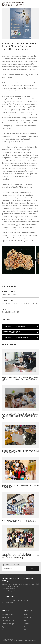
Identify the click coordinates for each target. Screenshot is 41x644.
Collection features (8, 621)
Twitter (27, 624)
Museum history (7, 617)
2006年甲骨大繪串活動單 (21, 332)
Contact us (5, 630)
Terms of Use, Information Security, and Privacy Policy (19, 641)
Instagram (28, 617)
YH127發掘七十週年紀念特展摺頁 (21, 326)
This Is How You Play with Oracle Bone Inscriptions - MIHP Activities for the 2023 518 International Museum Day (20, 556)
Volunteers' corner (8, 639)
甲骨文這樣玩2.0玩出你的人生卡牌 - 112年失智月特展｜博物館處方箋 (20, 452)
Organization (6, 627)
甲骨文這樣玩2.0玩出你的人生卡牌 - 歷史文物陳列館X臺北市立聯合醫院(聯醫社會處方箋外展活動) (20, 379)
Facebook (27, 614)
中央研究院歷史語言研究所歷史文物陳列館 (13, 4)
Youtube (27, 627)
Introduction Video (8, 614)
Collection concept (8, 624)
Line (26, 621)
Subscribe (33, 569)
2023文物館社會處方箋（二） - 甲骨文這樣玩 (19, 521)
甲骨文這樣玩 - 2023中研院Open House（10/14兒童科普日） (20, 487)
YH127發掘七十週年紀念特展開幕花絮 (21, 337)
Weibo (26, 630)
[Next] (37, 260)
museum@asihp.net (8, 591)
